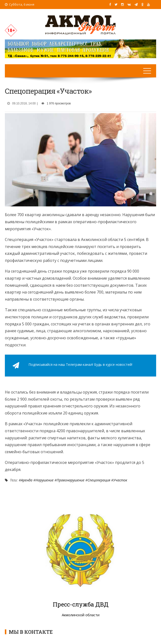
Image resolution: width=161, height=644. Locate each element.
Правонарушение (71, 480)
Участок (120, 480)
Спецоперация (99, 480)
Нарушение (45, 480)
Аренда (27, 480)
